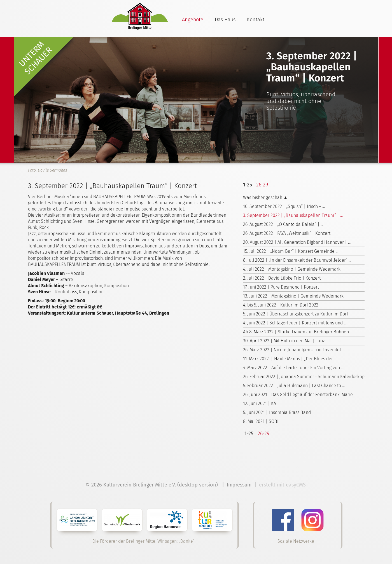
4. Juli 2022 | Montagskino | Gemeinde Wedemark (292, 269)
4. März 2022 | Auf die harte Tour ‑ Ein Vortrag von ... (293, 368)
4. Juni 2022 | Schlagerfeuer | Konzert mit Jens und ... (295, 323)
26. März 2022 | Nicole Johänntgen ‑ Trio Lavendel (292, 350)
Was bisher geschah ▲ (265, 197)
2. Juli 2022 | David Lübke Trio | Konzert (282, 278)
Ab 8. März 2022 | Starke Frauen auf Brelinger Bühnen (296, 332)
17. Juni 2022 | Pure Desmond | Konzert (281, 287)
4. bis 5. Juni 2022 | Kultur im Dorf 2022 (281, 305)
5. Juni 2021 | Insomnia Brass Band (277, 412)
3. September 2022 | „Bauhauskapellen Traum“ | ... (293, 215)
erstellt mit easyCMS (283, 485)
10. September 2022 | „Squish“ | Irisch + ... (284, 206)
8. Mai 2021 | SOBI (261, 421)
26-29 (262, 185)
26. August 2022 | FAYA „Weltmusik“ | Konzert (287, 233)
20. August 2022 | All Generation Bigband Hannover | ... (297, 242)
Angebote (193, 20)
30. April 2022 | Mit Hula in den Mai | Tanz (284, 341)
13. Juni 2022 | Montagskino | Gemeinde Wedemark (293, 296)
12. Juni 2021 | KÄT (261, 403)
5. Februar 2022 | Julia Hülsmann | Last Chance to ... (294, 386)
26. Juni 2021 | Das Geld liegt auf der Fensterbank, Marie (298, 395)
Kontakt (256, 20)
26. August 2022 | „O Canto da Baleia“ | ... (283, 224)
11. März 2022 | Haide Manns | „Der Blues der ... (290, 359)
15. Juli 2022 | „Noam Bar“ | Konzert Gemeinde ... (291, 251)
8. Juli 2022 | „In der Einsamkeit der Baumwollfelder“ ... (297, 260)
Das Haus (225, 20)
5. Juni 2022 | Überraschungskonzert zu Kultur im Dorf (296, 314)
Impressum (239, 485)
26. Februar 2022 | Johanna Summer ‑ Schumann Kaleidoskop (304, 377)
